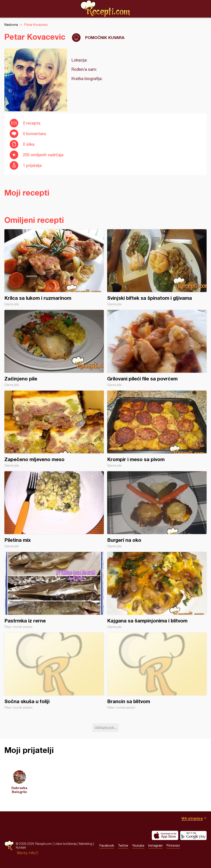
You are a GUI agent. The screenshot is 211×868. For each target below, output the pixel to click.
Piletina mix (54, 510)
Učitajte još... (106, 727)
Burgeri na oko (157, 510)
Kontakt (21, 847)
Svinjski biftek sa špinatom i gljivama (157, 268)
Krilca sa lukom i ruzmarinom (54, 268)
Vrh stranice (192, 818)
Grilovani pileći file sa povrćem (157, 348)
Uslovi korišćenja (65, 844)
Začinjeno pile (54, 348)
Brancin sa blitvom (157, 671)
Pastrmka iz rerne (54, 590)
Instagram (155, 846)
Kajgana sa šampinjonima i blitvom (157, 590)
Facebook (107, 846)
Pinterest (173, 846)
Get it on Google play (193, 835)
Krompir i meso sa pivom (157, 429)
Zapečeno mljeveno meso (54, 429)
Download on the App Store (165, 835)
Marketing (86, 844)
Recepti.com (106, 9)
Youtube (138, 846)
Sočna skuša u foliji (54, 671)
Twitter (123, 846)
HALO (34, 853)
